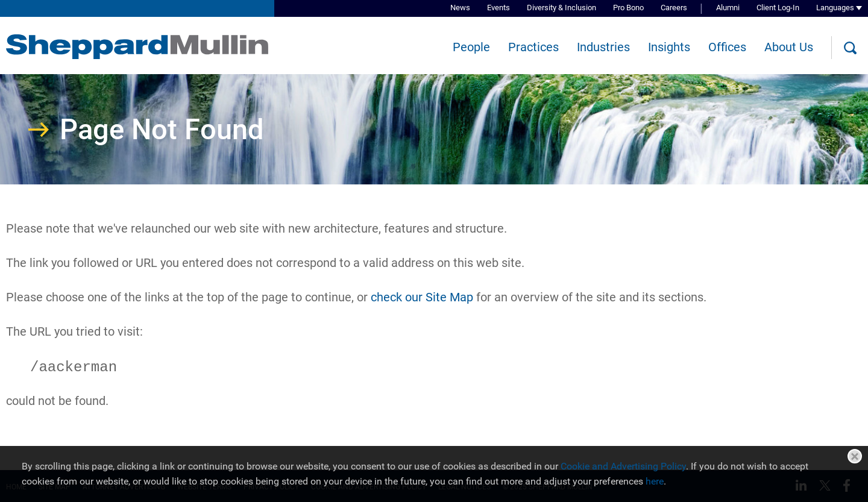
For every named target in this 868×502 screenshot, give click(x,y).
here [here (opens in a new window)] (655, 481)
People (471, 47)
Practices (533, 47)
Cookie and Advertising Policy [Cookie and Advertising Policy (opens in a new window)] (623, 466)
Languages (835, 8)
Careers (674, 8)
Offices (727, 47)
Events (498, 8)
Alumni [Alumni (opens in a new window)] (728, 8)
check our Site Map (422, 297)
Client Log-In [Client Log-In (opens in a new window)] (778, 8)
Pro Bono (628, 8)
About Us (789, 47)
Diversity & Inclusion (561, 8)
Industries (603, 47)
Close (855, 456)
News (460, 8)
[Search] (850, 48)
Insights (669, 47)
